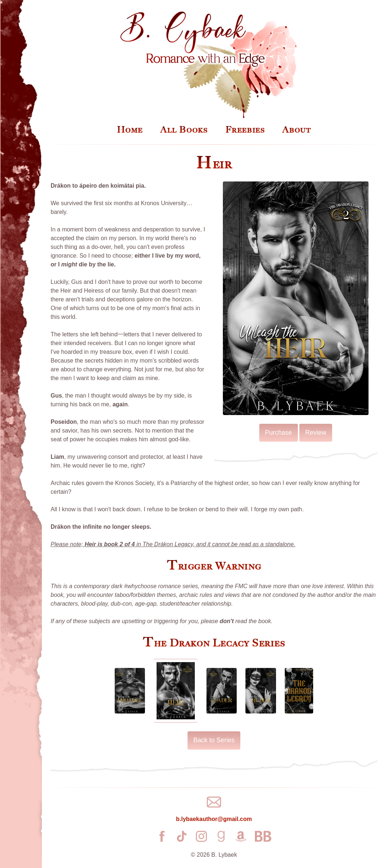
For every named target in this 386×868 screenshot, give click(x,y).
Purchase (279, 433)
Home (130, 130)
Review (316, 433)
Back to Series (214, 740)
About (297, 130)
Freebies (245, 130)
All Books (184, 130)
